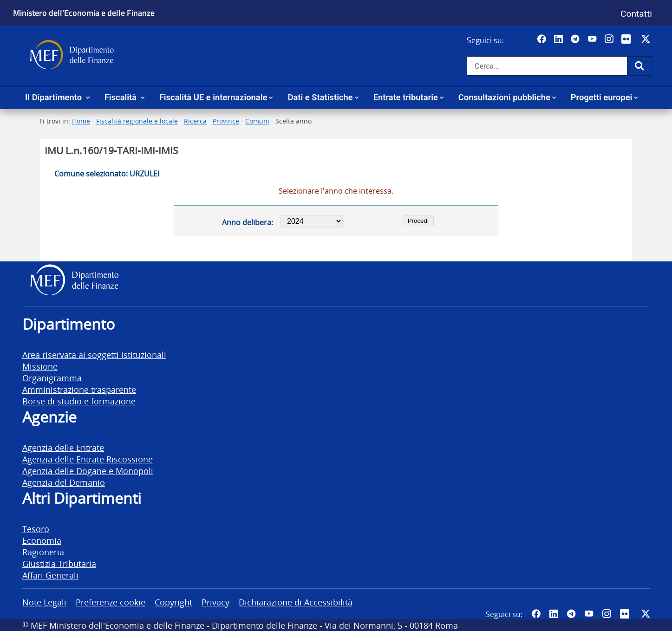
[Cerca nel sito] (547, 66)
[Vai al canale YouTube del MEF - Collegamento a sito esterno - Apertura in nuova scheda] (593, 39)
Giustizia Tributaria (59, 563)
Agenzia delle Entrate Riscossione (88, 459)
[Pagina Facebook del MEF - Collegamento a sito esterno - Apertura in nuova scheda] (543, 39)
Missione (40, 366)
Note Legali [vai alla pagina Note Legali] (44, 602)
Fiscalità (122, 97)
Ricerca (195, 121)
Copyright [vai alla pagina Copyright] (173, 602)
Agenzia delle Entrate (63, 447)
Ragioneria (43, 552)
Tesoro (36, 529)
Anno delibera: (248, 222)
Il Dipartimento (55, 97)
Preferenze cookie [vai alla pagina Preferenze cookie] (111, 602)
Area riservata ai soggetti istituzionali (94, 355)
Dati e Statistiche (320, 97)
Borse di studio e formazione (79, 401)
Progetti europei (602, 97)
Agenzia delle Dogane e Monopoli (88, 471)
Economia (42, 540)
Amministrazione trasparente (79, 389)
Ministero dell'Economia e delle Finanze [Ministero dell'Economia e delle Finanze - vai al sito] (84, 13)
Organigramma (52, 378)
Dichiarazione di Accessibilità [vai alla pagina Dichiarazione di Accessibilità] (296, 602)
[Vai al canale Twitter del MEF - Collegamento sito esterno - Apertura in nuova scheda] (647, 39)
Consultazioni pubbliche (504, 97)
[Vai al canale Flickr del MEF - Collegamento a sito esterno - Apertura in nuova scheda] (628, 39)
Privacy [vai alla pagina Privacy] (215, 602)
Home (81, 121)
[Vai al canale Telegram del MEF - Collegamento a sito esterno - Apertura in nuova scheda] (576, 39)
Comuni (257, 121)
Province (226, 121)
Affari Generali (50, 575)
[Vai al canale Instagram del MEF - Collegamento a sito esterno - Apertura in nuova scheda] (610, 39)
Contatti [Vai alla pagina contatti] (636, 14)
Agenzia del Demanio (64, 482)
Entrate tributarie (406, 97)
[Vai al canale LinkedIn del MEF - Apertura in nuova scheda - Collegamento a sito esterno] (559, 39)
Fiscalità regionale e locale (137, 121)
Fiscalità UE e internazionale (213, 97)
